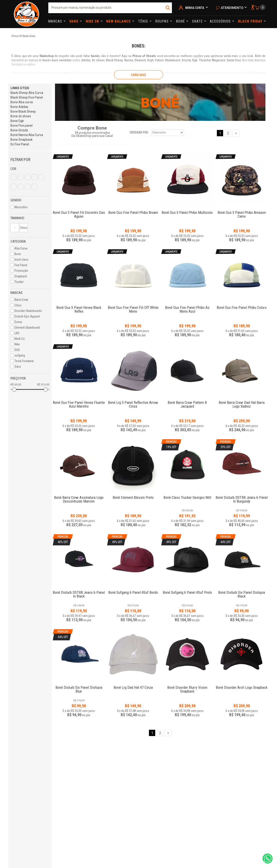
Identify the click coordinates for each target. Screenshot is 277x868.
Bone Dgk (17, 121)
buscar (168, 8)
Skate (198, 21)
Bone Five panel (21, 126)
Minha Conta (195, 8)
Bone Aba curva (22, 102)
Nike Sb (93, 21)
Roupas (162, 21)
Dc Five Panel (20, 144)
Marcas (56, 21)
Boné (181, 21)
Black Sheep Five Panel (27, 97)
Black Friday (251, 21)
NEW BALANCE (119, 21)
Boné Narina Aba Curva (27, 135)
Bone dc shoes (21, 116)
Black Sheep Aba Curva (27, 93)
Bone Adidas (19, 107)
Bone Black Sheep (23, 111)
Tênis (144, 21)
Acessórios (221, 21)
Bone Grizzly (19, 130)
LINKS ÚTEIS (20, 88)
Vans (74, 21)
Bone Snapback (21, 140)
